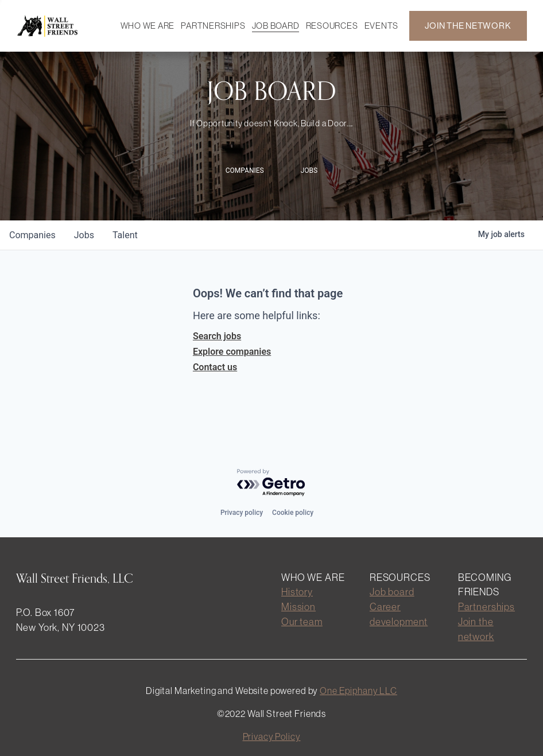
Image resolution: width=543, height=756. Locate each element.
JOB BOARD (276, 26)
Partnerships (486, 607)
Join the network (476, 629)
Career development (399, 614)
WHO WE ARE (148, 26)
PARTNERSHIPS (213, 26)
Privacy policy (242, 513)
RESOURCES (332, 26)
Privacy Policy (272, 736)
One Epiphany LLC (358, 691)
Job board (392, 592)
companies (32, 235)
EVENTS (381, 26)
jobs (84, 235)
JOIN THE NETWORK (468, 26)
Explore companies (232, 352)
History (297, 592)
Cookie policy (293, 513)
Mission (298, 607)
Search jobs (217, 336)
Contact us (215, 367)
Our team (302, 622)
